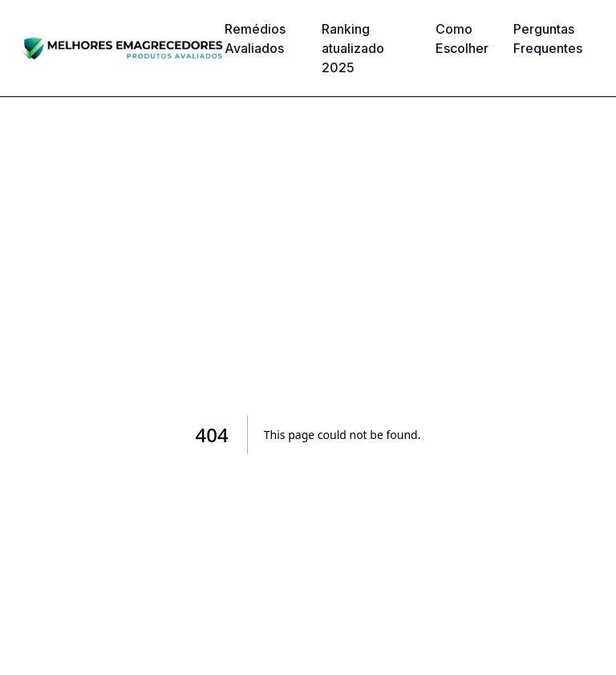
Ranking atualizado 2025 (353, 48)
